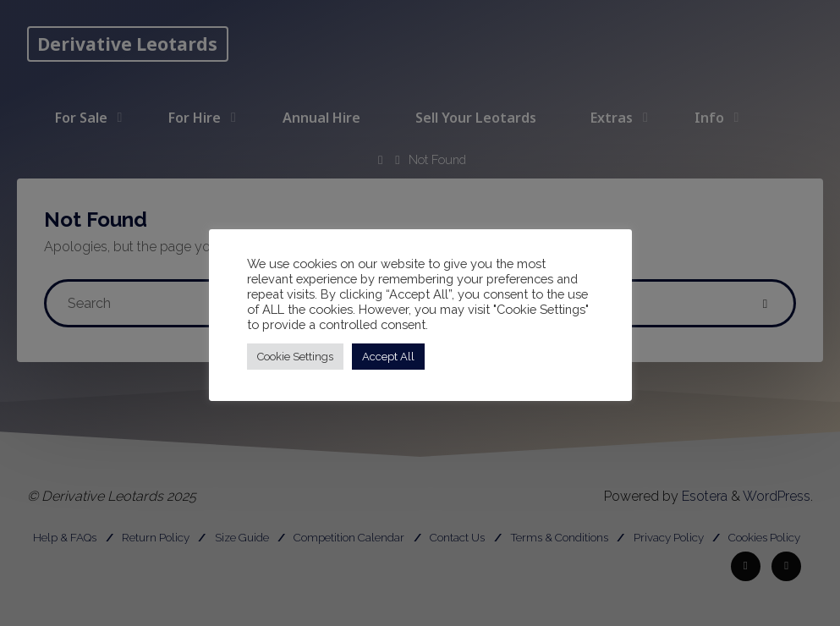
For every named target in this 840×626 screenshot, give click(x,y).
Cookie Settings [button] (295, 357)
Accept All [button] (388, 357)
